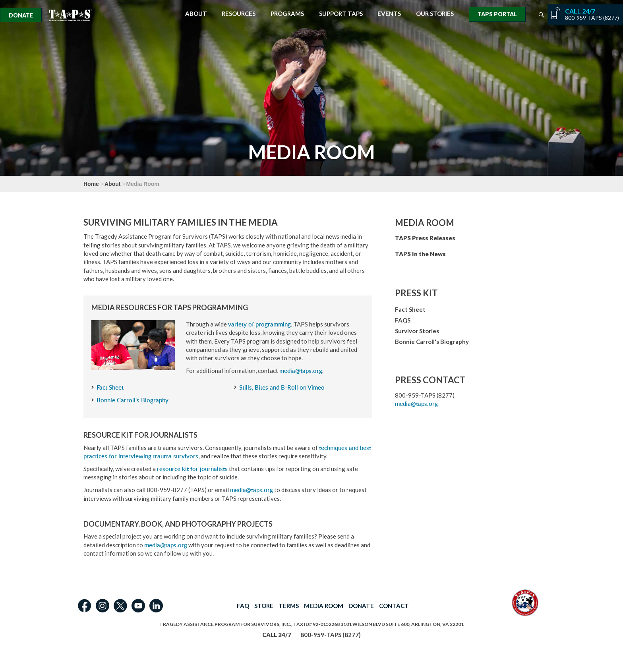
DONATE (361, 606)
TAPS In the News (420, 254)
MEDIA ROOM (324, 606)
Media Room (425, 223)
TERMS (289, 606)
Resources (239, 14)
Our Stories (435, 14)
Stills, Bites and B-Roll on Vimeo (282, 387)
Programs (287, 14)
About (196, 14)
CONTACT (394, 606)
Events (389, 14)
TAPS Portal (497, 14)
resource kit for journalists (192, 469)
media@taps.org (301, 371)
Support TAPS (341, 14)
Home (91, 184)
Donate (21, 15)
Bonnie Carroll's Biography (133, 400)
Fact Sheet (110, 387)
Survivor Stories (417, 331)
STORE (264, 606)
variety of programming (259, 324)
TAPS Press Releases (425, 238)
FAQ (243, 606)
